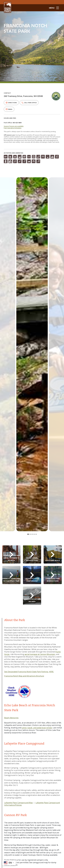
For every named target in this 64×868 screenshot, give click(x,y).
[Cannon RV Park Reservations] (53, 575)
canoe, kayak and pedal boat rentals (37, 728)
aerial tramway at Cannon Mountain (40, 654)
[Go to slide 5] (36, 534)
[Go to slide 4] (34, 534)
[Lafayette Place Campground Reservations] (32, 575)
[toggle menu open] (54, 8)
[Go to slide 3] (32, 534)
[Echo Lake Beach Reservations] (53, 554)
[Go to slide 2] (30, 534)
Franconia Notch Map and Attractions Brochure (24, 676)
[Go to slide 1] (28, 534)
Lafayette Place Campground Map (18, 803)
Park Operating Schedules (13, 128)
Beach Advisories (11, 718)
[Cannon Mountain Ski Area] (32, 596)
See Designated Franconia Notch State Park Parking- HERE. (29, 672)
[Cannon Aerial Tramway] (11, 554)
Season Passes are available (14, 126)
